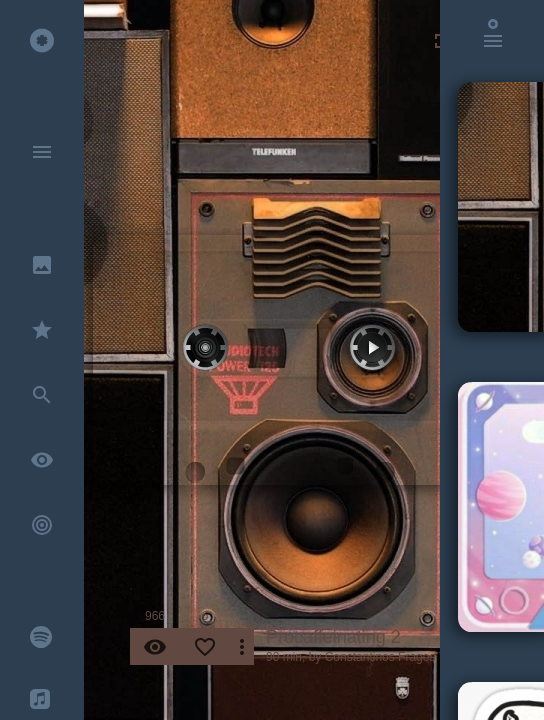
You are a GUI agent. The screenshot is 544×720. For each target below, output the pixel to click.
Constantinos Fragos (380, 657)
